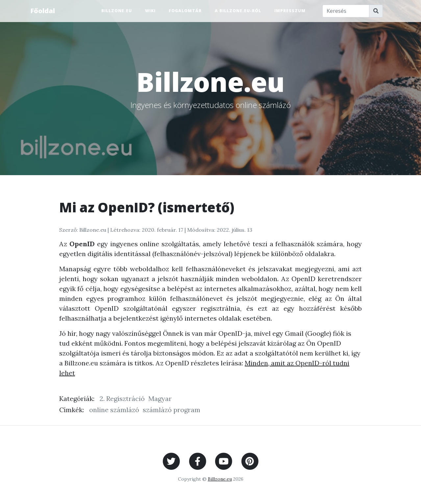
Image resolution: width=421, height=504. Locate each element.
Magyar (160, 398)
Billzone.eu (117, 11)
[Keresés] (346, 11)
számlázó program (172, 410)
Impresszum (290, 11)
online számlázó (114, 410)
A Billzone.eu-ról (238, 11)
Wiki (150, 11)
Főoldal (43, 11)
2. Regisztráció (122, 398)
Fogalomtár (185, 11)
